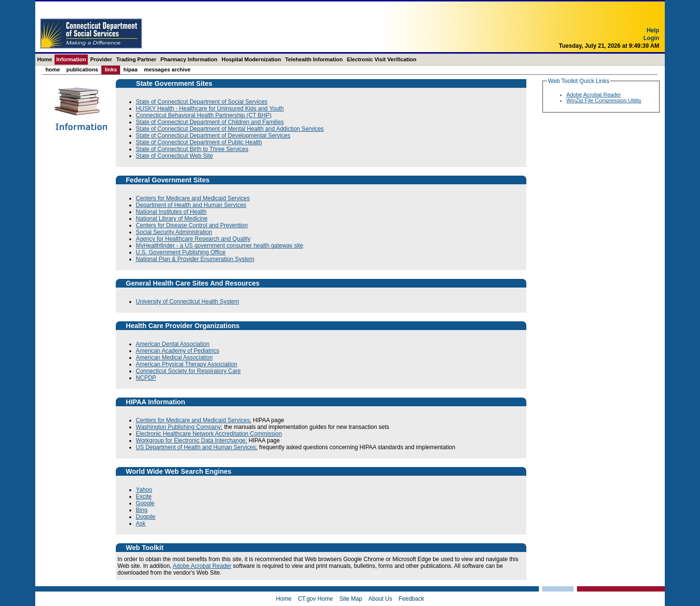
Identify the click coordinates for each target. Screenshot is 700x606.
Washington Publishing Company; (179, 427)
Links (111, 69)
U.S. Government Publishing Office (181, 252)
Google (145, 503)
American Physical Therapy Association (187, 364)
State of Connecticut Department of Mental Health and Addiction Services (230, 129)
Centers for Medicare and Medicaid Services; (194, 420)
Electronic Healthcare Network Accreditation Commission (209, 434)
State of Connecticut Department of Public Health (199, 142)
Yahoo (144, 490)
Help (653, 37)
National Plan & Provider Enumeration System (195, 259)
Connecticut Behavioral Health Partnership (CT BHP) (204, 115)
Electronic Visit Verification (382, 59)
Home (45, 59)
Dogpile (146, 517)
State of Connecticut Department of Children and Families (210, 122)
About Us (380, 599)
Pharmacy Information (189, 59)
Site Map (350, 599)
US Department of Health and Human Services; (197, 447)
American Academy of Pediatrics (178, 351)
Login (652, 45)
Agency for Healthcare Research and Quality (193, 239)
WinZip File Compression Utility (604, 100)
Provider (101, 59)
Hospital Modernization (251, 59)
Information (71, 59)
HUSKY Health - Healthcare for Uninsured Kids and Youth (210, 109)
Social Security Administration (174, 232)
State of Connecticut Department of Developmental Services (213, 136)
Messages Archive (167, 69)
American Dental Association (173, 344)
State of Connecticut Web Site (175, 156)
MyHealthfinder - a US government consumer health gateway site (220, 246)
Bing (142, 510)
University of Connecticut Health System (188, 302)
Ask (141, 523)
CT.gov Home (315, 599)
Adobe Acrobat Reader (202, 566)
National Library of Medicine (172, 219)
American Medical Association (174, 358)
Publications (82, 69)
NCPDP (146, 378)
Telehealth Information (314, 59)
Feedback (411, 599)
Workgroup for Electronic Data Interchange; (192, 441)
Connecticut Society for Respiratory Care (188, 371)
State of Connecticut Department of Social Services (202, 102)
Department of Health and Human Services (191, 205)
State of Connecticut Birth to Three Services (192, 149)
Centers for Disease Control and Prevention (192, 225)
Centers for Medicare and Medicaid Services (193, 198)
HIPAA (130, 69)
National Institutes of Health (172, 212)
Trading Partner (136, 59)
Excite (144, 496)
